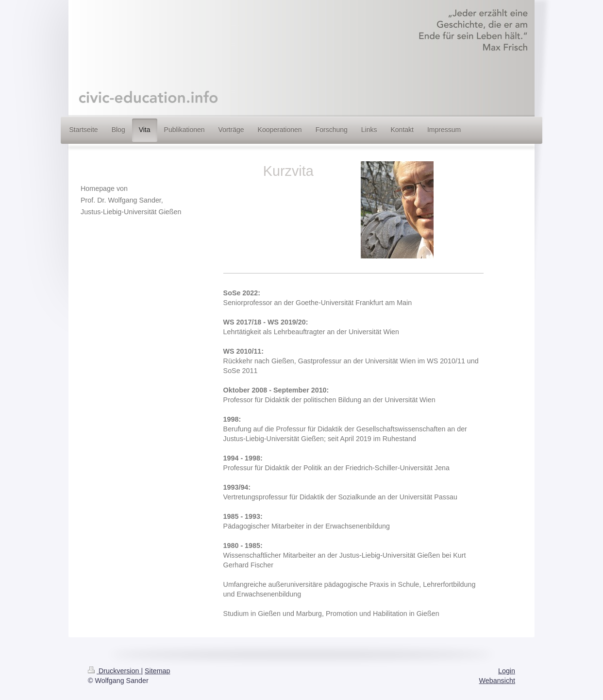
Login (507, 671)
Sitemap (157, 671)
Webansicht (497, 681)
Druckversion (114, 671)
